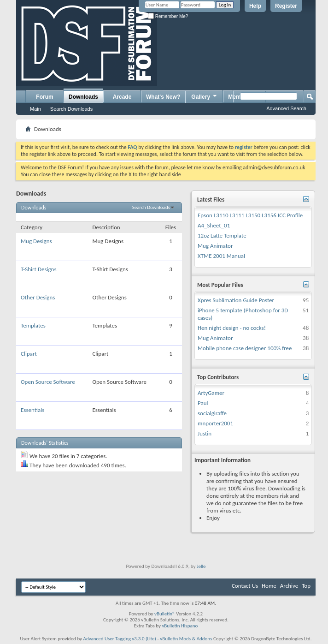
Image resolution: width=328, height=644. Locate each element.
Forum (44, 97)
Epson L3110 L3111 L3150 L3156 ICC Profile (250, 215)
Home (269, 586)
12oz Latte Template (222, 236)
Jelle (201, 566)
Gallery (205, 96)
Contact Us (245, 586)
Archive (289, 586)
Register (286, 6)
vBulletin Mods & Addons (186, 639)
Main (35, 109)
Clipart (29, 354)
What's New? (163, 97)
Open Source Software (48, 382)
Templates (33, 325)
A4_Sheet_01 (214, 225)
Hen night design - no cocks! (232, 328)
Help (255, 6)
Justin (205, 433)
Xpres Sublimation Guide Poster (236, 300)
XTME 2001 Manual (221, 256)
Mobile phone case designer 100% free (245, 348)
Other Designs (38, 297)
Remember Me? (168, 16)
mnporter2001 (215, 423)
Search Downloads (71, 109)
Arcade (122, 97)
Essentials (32, 410)
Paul (203, 403)
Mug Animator (215, 246)
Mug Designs (36, 241)
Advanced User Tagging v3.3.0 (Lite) (120, 639)
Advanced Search (286, 108)
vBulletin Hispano (180, 626)
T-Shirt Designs (38, 269)
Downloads (83, 97)
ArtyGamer (211, 393)
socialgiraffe (212, 413)
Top (306, 586)
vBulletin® (165, 614)
